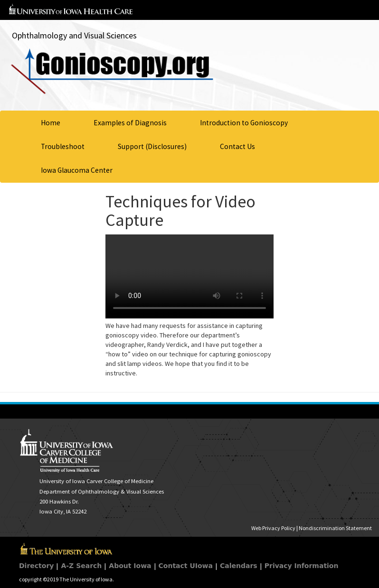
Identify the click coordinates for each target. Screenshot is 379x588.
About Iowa (130, 566)
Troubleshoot (63, 146)
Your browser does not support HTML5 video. (189, 276)
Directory (36, 566)
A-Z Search (81, 566)
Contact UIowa (186, 566)
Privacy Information (302, 566)
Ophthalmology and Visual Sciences (74, 35)
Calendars (239, 566)
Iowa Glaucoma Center (77, 170)
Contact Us (237, 146)
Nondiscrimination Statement (335, 528)
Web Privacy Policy (273, 528)
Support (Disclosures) (152, 146)
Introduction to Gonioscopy (244, 123)
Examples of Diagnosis (130, 123)
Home (51, 123)
